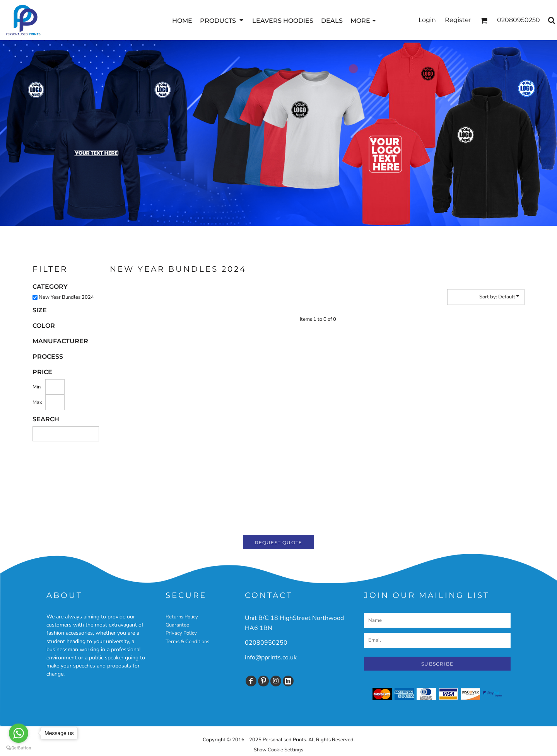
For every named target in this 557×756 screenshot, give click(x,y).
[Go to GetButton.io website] (19, 748)
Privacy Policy (181, 633)
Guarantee (177, 625)
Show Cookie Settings (278, 750)
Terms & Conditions (187, 642)
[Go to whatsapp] (19, 733)
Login (427, 20)
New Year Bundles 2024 (66, 297)
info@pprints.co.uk (271, 657)
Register (458, 20)
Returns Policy (182, 617)
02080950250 (266, 643)
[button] (222, 20)
